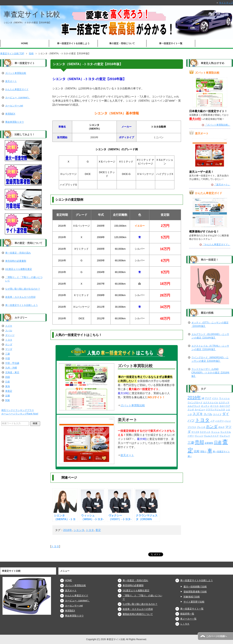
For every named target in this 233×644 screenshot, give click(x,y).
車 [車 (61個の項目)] (210, 451)
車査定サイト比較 (32, 14)
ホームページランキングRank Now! (20, 414)
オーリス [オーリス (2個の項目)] (214, 406)
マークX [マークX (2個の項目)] (195, 432)
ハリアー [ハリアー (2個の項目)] (220, 421)
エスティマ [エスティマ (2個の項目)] (224, 402)
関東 (8, 400)
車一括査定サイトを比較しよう (73, 43)
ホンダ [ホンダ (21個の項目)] (212, 426)
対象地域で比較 (192, 597)
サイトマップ (226, 3)
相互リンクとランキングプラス (18, 410)
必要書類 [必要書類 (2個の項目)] (209, 443)
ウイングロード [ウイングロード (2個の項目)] (195, 402)
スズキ (9, 326)
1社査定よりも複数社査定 (19, 269)
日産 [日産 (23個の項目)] (218, 442)
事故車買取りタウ (15, 122)
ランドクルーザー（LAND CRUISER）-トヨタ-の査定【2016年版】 (211, 373)
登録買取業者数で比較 (195, 592)
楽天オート (127, 455)
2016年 (68, 530)
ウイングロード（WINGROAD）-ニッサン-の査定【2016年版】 (210, 359)
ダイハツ (10, 335)
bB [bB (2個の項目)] (203, 398)
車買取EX (10, 114)
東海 (8, 386)
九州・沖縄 (11, 368)
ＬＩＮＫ (185, 624)
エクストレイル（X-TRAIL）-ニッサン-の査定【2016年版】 (210, 348)
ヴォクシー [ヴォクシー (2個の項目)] (225, 436)
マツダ (9, 349)
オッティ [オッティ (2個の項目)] (205, 406)
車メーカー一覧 (188, 619)
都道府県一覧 (187, 614)
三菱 (8, 354)
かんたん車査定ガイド (17, 89)
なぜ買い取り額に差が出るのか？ (23, 289)
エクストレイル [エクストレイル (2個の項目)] (211, 402)
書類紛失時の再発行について (138, 614)
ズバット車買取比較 (133, 405)
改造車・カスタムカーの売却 (20, 297)
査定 (98, 530)
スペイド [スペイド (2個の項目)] (217, 414)
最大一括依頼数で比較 (195, 587)
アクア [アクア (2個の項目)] (208, 398)
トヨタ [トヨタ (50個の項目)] (202, 420)
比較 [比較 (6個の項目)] (197, 451)
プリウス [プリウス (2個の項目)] (192, 427)
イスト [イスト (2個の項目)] (215, 398)
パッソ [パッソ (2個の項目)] (228, 421)
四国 (8, 377)
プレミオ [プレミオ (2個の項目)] (201, 427)
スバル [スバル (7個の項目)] (208, 414)
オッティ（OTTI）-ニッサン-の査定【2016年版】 (210, 324)
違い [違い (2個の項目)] (190, 456)
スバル (9, 331)
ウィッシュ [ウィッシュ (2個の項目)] (224, 398)
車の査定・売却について (122, 43)
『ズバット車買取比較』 (217, 125)
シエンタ (79, 530)
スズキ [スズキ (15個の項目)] (198, 414)
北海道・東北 (12, 372)
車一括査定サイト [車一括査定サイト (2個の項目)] (221, 451)
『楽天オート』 (222, 185)
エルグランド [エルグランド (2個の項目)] (194, 406)
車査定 (9, 391)
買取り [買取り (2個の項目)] (203, 451)
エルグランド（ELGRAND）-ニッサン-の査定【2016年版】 (210, 336)
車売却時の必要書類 (16, 261)
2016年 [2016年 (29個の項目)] (194, 398)
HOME (25, 43)
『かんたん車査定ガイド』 (216, 244)
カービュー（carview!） (18, 98)
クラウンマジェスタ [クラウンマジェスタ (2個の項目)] (215, 409)
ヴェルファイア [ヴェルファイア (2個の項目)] (211, 436)
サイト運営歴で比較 (194, 602)
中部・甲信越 (12, 363)
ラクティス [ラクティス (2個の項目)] (205, 432)
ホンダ (9, 344)
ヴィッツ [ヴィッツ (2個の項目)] (199, 436)
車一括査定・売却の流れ (18, 253)
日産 (8, 382)
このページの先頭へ (217, 636)
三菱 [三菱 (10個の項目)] (191, 443)
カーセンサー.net (14, 106)
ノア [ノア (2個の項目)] (212, 421)
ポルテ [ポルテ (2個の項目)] (221, 427)
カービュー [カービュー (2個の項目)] (200, 409)
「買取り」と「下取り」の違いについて (24, 279)
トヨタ (90, 530)
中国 (8, 358)
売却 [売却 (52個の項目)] (199, 442)
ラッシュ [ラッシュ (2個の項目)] (215, 432)
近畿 (8, 396)
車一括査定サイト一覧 (171, 43)
